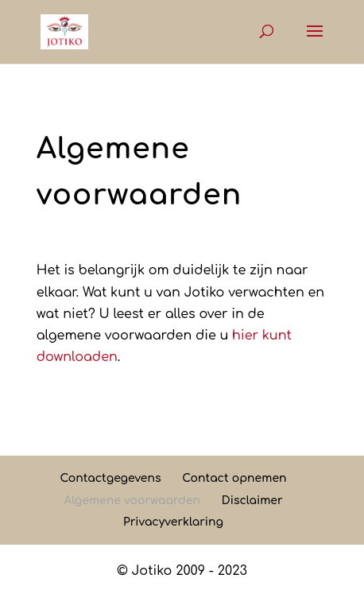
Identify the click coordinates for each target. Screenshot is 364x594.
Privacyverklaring (173, 522)
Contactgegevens (110, 478)
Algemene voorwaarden (132, 501)
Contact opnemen (234, 478)
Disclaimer (252, 501)
